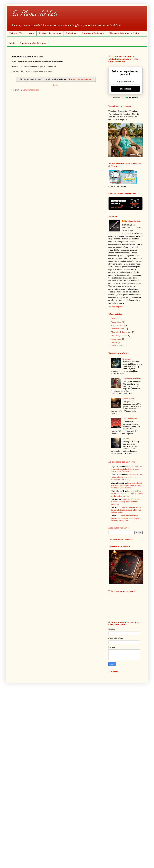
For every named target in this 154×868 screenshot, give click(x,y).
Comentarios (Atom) (31, 90)
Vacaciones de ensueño (120, 106)
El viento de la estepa (50, 34)
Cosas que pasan (118, 329)
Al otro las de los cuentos (121, 332)
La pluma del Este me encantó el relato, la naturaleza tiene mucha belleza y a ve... (127, 494)
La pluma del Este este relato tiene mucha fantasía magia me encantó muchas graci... (126, 485)
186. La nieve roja (130, 419)
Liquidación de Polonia (132, 379)
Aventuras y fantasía (119, 336)
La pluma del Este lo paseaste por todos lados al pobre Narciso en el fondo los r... (126, 469)
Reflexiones (72, 34)
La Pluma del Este (35, 13)
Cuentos (114, 342)
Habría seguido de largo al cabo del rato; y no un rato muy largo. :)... (126, 502)
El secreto (127, 359)
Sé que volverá (129, 399)
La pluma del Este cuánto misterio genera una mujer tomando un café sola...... (126, 477)
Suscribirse (125, 89)
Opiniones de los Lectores (33, 44)
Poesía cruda (116, 339)
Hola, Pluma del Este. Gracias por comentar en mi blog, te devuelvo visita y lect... (125, 518)
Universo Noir (16, 34)
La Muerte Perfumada (93, 34)
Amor (31, 34)
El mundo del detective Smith (124, 34)
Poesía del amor (117, 325)
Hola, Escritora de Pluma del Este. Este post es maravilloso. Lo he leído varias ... (126, 510)
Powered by (125, 97)
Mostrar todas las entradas (79, 79)
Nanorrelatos (116, 322)
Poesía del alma (117, 346)
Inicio (12, 44)
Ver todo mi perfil (116, 307)
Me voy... (126, 439)
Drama (114, 319)
